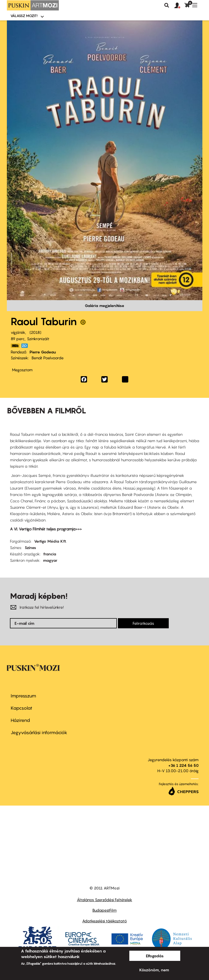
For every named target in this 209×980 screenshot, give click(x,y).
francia (50, 554)
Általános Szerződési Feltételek (104, 900)
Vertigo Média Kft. (50, 541)
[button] (179, 6)
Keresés (167, 5)
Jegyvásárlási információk (39, 733)
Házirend (20, 720)
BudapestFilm (104, 910)
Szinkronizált (38, 339)
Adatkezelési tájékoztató (104, 921)
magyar (50, 560)
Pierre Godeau (43, 352)
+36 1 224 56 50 (183, 765)
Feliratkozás (143, 623)
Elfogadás (155, 956)
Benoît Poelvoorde (48, 358)
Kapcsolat (22, 708)
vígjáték (18, 332)
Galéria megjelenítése (104, 306)
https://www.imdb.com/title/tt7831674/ (15, 346)
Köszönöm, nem (154, 970)
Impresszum (23, 696)
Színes (30, 548)
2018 (35, 332)
